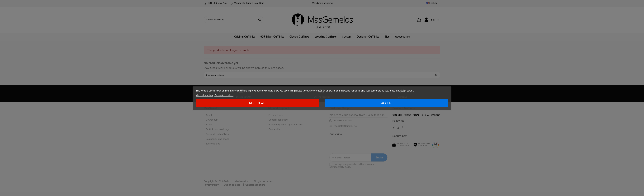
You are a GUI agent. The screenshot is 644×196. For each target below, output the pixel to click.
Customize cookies (224, 95)
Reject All (258, 103)
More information (204, 95)
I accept (386, 103)
